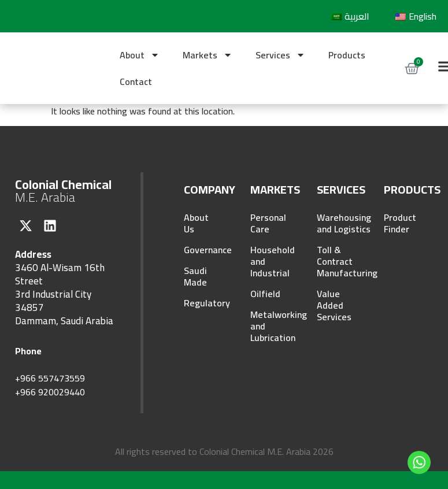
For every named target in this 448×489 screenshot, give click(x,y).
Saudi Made (195, 276)
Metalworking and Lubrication (269, 326)
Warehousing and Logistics (335, 223)
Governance (202, 250)
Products (347, 55)
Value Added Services (334, 305)
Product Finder (400, 223)
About (140, 55)
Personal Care (268, 223)
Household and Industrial (269, 261)
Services (280, 55)
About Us (196, 223)
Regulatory (202, 303)
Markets (208, 55)
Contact (136, 81)
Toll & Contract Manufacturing (335, 261)
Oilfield (265, 294)
